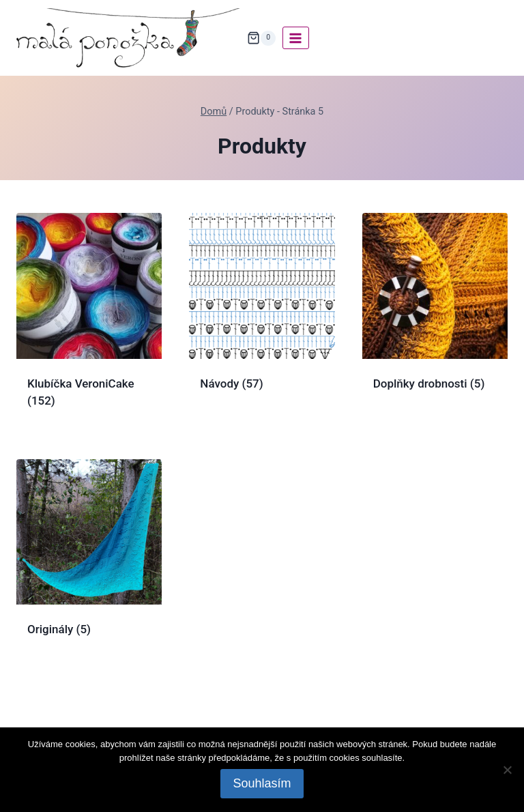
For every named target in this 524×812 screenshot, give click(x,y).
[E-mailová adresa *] (262, 549)
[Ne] (507, 770)
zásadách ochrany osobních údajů (261, 761)
